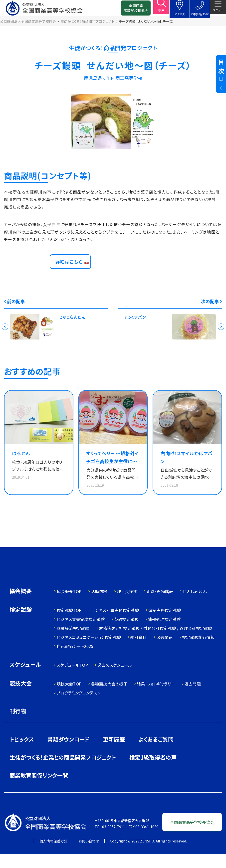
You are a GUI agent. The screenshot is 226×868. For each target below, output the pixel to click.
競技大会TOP (69, 698)
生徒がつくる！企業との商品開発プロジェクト (63, 771)
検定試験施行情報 (198, 651)
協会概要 (21, 605)
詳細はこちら (72, 271)
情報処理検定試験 (164, 633)
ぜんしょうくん (195, 605)
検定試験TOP (69, 624)
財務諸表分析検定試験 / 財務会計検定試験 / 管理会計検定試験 (156, 642)
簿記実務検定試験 (165, 624)
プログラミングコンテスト (78, 707)
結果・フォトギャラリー (156, 698)
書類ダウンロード (68, 753)
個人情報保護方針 (53, 855)
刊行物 (18, 725)
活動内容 (99, 605)
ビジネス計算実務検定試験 (115, 624)
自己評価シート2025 (75, 660)
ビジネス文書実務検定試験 (81, 633)
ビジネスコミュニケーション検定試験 (89, 651)
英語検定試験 (126, 633)
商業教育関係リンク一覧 (39, 789)
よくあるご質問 (156, 753)
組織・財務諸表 (160, 605)
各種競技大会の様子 (109, 698)
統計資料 (138, 651)
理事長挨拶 (127, 605)
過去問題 (164, 651)
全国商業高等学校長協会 (128, 10)
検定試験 (21, 624)
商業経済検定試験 (73, 642)
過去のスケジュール (115, 679)
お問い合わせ (89, 855)
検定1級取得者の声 (153, 771)
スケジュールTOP (72, 679)
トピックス (22, 753)
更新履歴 (114, 753)
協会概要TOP (69, 605)
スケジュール (25, 679)
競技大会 (21, 698)
